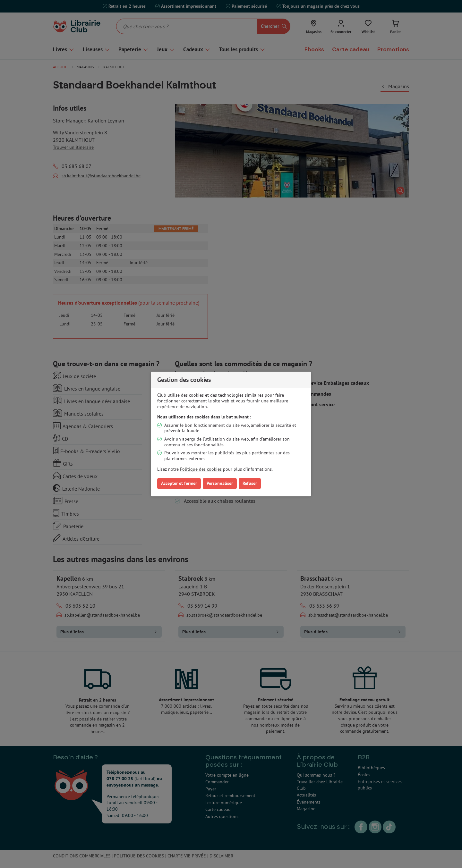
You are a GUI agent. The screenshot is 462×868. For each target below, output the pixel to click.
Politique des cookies (201, 469)
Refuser (250, 483)
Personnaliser (220, 483)
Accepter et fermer (179, 483)
